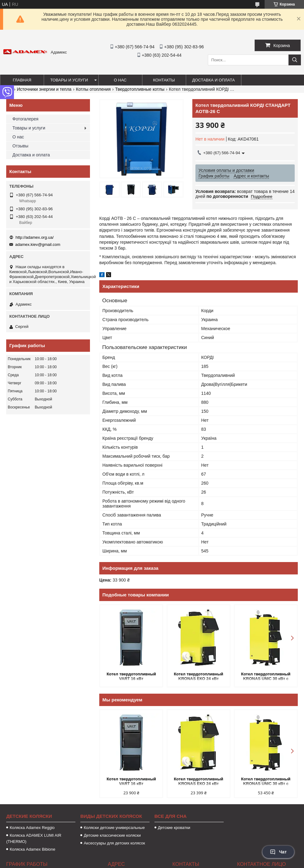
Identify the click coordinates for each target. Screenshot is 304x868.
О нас (120, 80)
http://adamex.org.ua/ (35, 237)
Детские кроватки (174, 828)
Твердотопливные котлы (140, 89)
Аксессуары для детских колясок (114, 843)
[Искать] (295, 60)
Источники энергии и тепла (44, 89)
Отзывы (20, 146)
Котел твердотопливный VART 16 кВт (131, 676)
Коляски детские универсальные (114, 828)
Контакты (164, 80)
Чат (278, 852)
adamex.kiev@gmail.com (38, 244)
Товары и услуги (69, 80)
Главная (22, 80)
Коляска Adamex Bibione (32, 849)
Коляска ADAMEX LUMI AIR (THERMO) (34, 838)
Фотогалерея (25, 119)
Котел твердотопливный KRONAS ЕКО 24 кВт (198, 676)
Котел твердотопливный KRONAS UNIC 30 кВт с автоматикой (266, 677)
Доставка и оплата (214, 80)
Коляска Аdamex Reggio (32, 828)
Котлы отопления (93, 89)
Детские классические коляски (112, 835)
